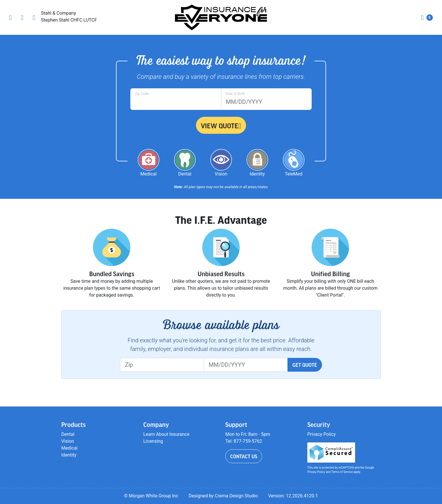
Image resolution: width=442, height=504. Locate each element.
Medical (69, 448)
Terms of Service (342, 472)
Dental (68, 434)
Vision (68, 441)
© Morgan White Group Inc (151, 496)
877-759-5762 (248, 441)
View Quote (221, 126)
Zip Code (142, 94)
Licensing (153, 441)
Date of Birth (235, 94)
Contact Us (244, 456)
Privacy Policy (322, 434)
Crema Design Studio (236, 496)
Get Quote (305, 365)
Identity (69, 455)
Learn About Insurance (166, 434)
